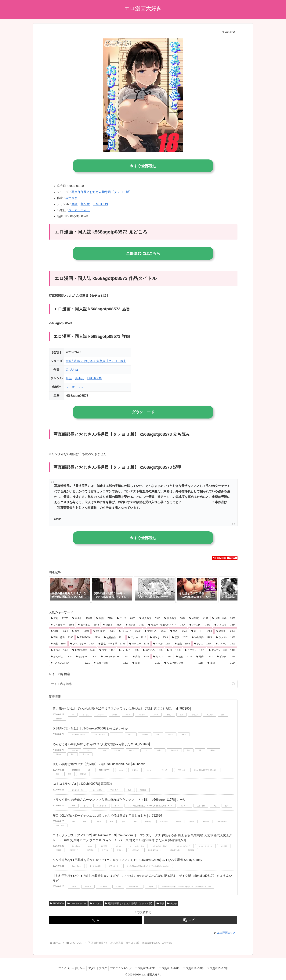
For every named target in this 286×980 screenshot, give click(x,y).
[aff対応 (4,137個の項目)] (199, 618)
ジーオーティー (79, 210)
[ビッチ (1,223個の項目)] (226, 657)
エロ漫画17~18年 (195, 968)
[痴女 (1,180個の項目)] (146, 663)
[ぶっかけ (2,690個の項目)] (130, 631)
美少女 (85, 204)
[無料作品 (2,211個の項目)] (114, 638)
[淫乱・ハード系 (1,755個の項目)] (112, 644)
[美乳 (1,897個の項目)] (58, 644)
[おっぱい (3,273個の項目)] (200, 625)
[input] (143, 684)
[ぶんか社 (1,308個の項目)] (61, 657)
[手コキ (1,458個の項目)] (60, 650)
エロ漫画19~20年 (170, 968)
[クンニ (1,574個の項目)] (203, 644)
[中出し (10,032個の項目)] (82, 618)
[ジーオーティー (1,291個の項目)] (115, 657)
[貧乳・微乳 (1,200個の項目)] (111, 663)
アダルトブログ (96, 968)
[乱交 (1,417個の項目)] (107, 650)
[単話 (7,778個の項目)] (104, 618)
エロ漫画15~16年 (219, 968)
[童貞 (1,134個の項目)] (221, 663)
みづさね (71, 198)
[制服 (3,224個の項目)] (59, 631)
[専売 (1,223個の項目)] (205, 657)
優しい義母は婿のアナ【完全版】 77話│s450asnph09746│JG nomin (99, 764)
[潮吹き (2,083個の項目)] (159, 638)
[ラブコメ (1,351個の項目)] (195, 650)
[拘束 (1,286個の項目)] (141, 657)
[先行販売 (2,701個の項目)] (104, 631)
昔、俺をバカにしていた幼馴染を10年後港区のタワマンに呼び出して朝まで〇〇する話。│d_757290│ (122, 709)
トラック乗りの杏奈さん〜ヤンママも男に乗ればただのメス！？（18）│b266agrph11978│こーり (119, 800)
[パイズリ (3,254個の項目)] (225, 625)
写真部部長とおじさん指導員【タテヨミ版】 (102, 192)
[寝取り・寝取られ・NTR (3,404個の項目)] (167, 625)
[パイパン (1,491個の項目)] (226, 644)
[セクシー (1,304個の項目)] (86, 657)
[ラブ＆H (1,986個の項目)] (226, 638)
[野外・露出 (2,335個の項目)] (62, 638)
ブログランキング (120, 968)
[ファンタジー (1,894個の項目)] (82, 644)
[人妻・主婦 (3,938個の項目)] (224, 618)
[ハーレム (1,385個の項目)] (129, 650)
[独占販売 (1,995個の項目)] (202, 638)
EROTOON (100, 204)
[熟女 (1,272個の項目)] (184, 657)
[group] (70, 590)
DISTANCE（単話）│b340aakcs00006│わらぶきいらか (90, 728)
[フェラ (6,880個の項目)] (126, 618)
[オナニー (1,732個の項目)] (139, 644)
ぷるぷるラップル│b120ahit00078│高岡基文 (83, 784)
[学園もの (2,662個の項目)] (155, 631)
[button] (231, 590)
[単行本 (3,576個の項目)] (112, 625)
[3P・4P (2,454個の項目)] (202, 631)
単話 (74, 204)
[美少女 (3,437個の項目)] (135, 625)
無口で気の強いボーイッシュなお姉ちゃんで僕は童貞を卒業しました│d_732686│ (108, 816)
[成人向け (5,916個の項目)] (150, 618)
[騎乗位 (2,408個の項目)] (226, 631)
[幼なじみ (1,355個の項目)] (153, 650)
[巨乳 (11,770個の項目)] (60, 618)
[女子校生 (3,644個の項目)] (88, 625)
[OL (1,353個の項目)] (174, 650)
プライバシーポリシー (70, 968)
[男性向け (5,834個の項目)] (175, 618)
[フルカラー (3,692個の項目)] (62, 625)
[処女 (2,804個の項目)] (80, 631)
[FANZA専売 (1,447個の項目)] (84, 650)
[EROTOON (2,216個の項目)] (88, 638)
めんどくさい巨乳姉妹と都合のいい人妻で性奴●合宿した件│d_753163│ (102, 744)
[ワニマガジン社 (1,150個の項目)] (184, 663)
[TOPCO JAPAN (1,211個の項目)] (70, 663)
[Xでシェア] (95, 920)
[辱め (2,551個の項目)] (179, 631)
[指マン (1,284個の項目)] (162, 657)
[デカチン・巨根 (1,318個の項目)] (222, 650)
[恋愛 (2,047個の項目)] (180, 638)
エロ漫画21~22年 (145, 968)
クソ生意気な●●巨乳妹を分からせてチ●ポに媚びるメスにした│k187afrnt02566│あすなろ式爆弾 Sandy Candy (127, 860)
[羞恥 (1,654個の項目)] (182, 644)
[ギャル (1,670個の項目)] (162, 644)
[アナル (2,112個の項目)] (137, 638)
